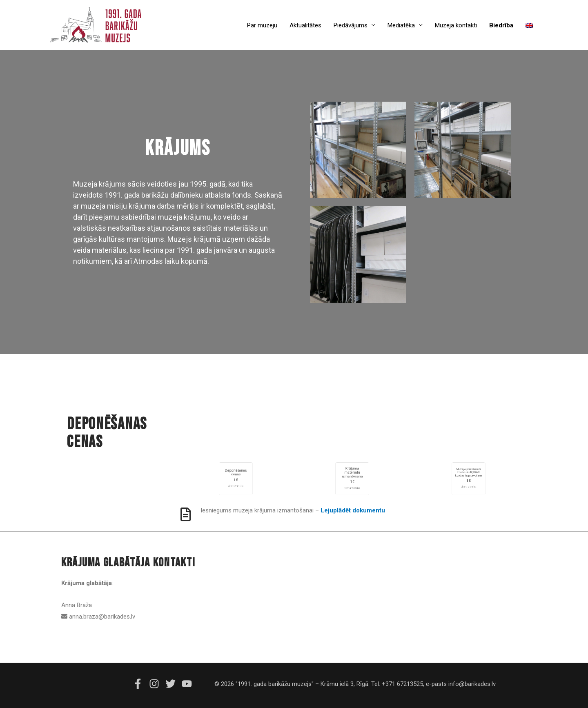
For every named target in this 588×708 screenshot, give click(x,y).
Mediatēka (401, 25)
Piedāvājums (351, 25)
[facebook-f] (140, 684)
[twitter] (173, 684)
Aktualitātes (305, 25)
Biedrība (501, 25)
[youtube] (188, 684)
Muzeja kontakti (456, 25)
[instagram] (156, 684)
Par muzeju (262, 25)
